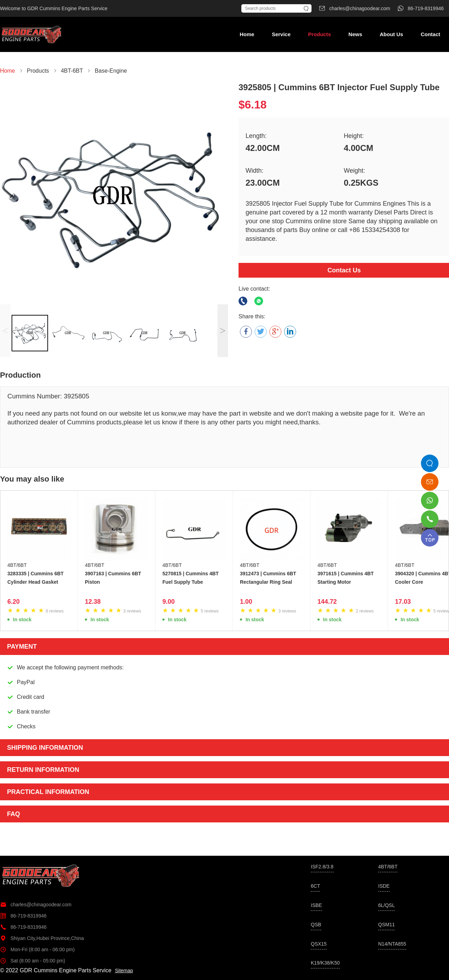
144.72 (327, 602)
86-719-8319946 (23, 916)
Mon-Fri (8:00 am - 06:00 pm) (37, 949)
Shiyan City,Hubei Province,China (42, 938)
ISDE (384, 886)
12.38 (93, 602)
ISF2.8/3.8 (322, 867)
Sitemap (124, 971)
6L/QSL (386, 905)
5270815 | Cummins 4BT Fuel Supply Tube (190, 578)
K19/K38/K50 (325, 963)
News (355, 34)
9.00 (169, 602)
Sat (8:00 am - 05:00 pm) (33, 961)
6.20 (14, 602)
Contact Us (344, 270)
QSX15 (319, 944)
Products (319, 34)
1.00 (246, 602)
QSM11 (386, 925)
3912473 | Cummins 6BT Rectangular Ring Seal (268, 578)
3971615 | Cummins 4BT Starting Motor (346, 578)
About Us (391, 34)
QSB (316, 925)
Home (247, 34)
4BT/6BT (17, 565)
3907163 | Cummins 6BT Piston (113, 578)
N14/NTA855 (392, 944)
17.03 (403, 602)
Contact (430, 34)
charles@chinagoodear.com (36, 905)
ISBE (316, 905)
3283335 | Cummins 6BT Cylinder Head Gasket (35, 578)
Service (281, 34)
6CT (315, 886)
